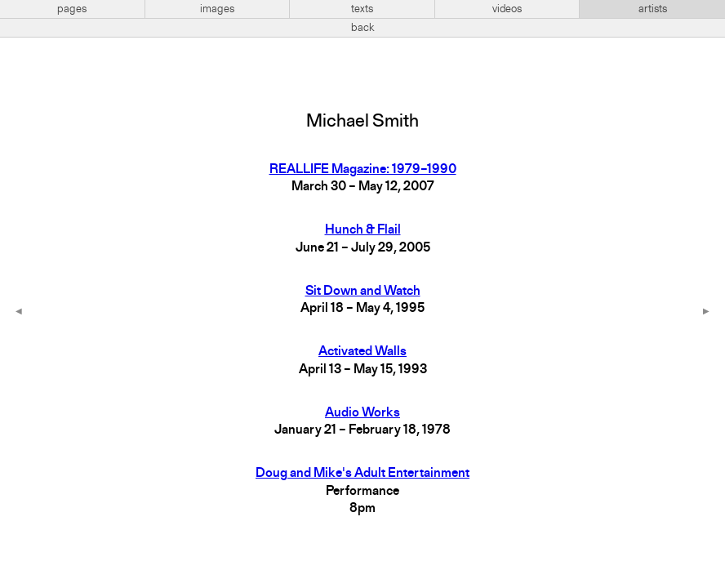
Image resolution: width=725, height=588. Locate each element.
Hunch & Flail (363, 230)
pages (72, 9)
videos (507, 9)
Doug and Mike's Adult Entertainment (362, 474)
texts (362, 9)
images (217, 9)
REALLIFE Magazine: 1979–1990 (363, 170)
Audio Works (362, 413)
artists (653, 9)
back (363, 28)
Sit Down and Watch (363, 292)
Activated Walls (362, 352)
